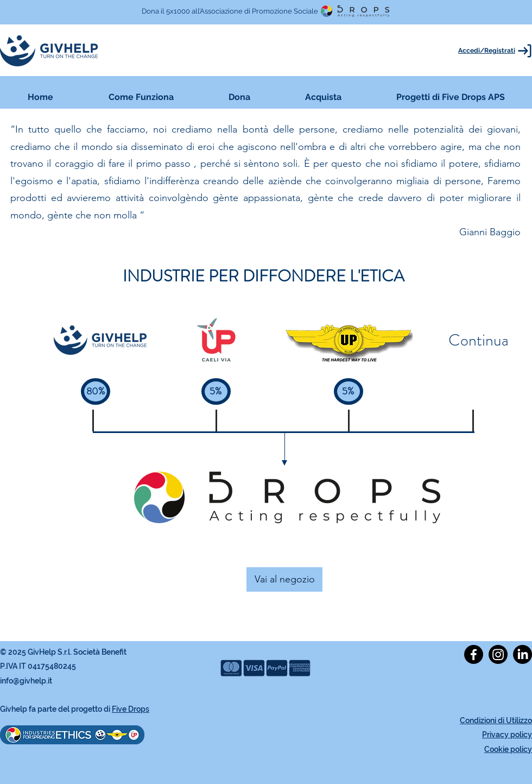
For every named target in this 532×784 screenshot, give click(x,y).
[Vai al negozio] (284, 579)
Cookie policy (508, 749)
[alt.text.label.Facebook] (474, 654)
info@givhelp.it (26, 681)
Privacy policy (507, 735)
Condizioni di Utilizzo (496, 720)
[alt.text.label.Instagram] (498, 654)
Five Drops (131, 709)
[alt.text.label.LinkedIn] (522, 654)
